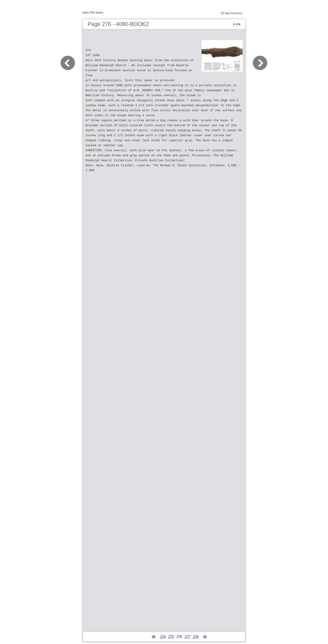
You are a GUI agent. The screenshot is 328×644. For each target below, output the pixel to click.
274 (163, 637)
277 (187, 637)
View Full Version (234, 13)
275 (171, 637)
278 (196, 637)
